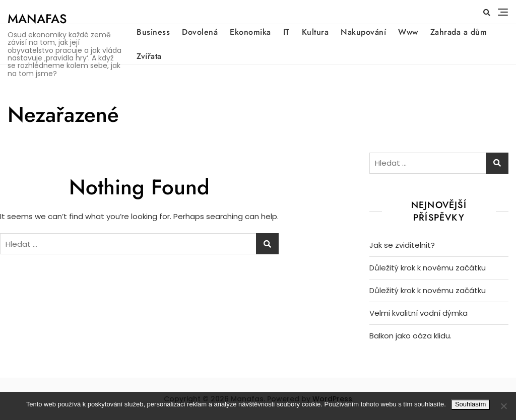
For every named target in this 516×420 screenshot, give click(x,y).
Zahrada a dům (459, 32)
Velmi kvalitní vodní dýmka (418, 313)
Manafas (37, 19)
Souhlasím (470, 404)
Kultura (315, 32)
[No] (503, 406)
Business (153, 32)
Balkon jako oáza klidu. (410, 336)
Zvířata (149, 56)
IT (286, 32)
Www (408, 32)
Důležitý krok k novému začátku (428, 268)
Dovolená (200, 32)
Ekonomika (250, 32)
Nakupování (363, 32)
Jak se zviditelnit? (402, 245)
